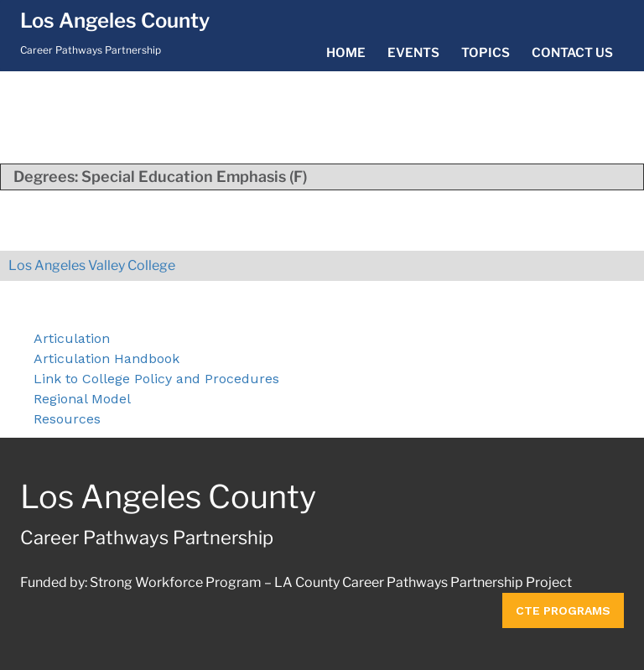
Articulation (72, 338)
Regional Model (82, 399)
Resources (67, 419)
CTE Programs (563, 610)
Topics (486, 53)
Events (413, 53)
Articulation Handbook (106, 358)
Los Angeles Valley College (92, 265)
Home (346, 53)
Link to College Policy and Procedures (156, 379)
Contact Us (572, 53)
